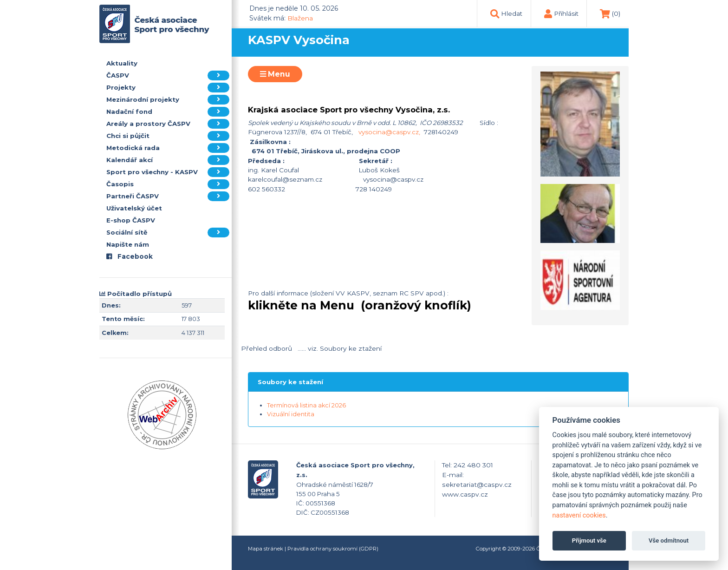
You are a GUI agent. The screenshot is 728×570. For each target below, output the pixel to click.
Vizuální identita (291, 414)
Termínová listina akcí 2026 (306, 405)
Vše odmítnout (669, 541)
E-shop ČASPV (131, 220)
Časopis (168, 184)
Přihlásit (566, 13)
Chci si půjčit (168, 136)
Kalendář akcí (168, 160)
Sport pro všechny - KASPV (168, 172)
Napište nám (128, 244)
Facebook (130, 256)
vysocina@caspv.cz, (389, 132)
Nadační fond (168, 112)
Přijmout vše (589, 541)
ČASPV (168, 75)
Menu (275, 74)
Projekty (168, 88)
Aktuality (122, 63)
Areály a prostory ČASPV (168, 124)
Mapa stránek (266, 549)
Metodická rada (168, 148)
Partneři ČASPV (168, 196)
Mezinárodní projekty (168, 100)
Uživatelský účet (134, 208)
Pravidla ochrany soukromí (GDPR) (333, 549)
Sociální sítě (168, 233)
